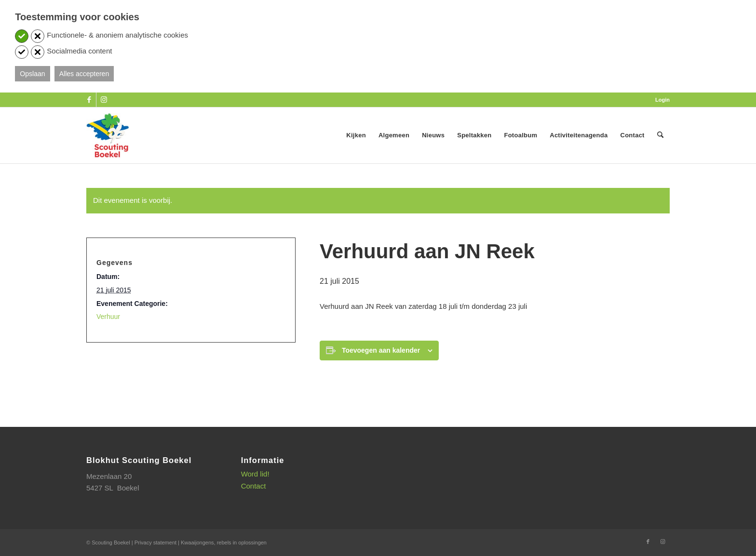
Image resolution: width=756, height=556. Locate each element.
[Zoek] (660, 135)
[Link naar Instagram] (104, 100)
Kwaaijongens (197, 543)
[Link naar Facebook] (89, 100)
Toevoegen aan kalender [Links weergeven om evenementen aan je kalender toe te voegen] (381, 350)
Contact (254, 486)
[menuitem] (660, 100)
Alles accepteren (84, 74)
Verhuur (108, 317)
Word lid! (255, 474)
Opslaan (32, 74)
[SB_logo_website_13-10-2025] (108, 135)
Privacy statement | (158, 543)
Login (662, 100)
